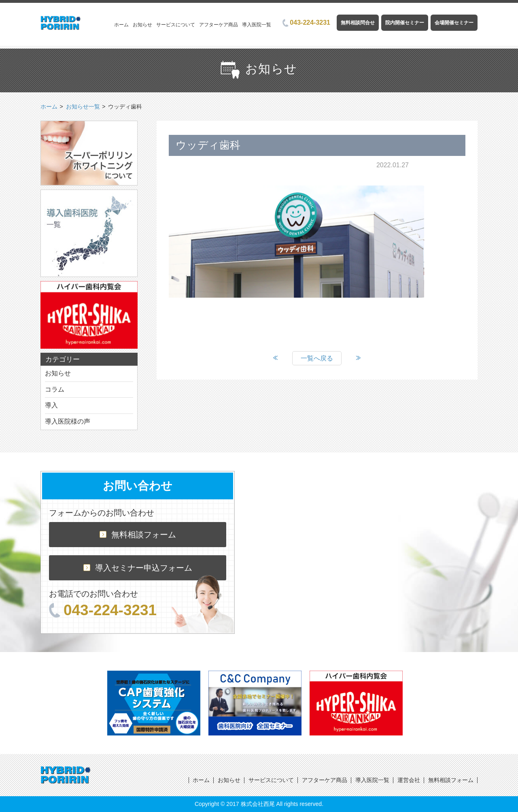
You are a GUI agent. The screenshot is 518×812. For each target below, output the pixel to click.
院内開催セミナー (405, 23)
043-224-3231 (306, 22)
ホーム (121, 25)
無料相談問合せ (358, 23)
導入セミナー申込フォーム (138, 568)
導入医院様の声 (68, 421)
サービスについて (176, 25)
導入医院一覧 (257, 25)
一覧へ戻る (317, 358)
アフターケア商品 (219, 25)
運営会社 (409, 780)
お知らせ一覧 (83, 107)
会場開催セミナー (454, 23)
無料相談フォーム (138, 535)
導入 (51, 405)
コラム (55, 389)
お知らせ (142, 25)
